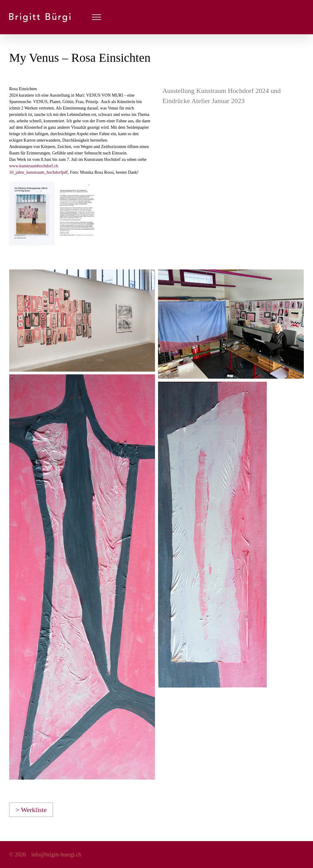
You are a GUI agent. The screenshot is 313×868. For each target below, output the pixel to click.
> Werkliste (31, 810)
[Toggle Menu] (97, 17)
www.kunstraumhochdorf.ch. (34, 166)
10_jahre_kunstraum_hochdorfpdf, (40, 172)
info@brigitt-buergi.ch (56, 855)
